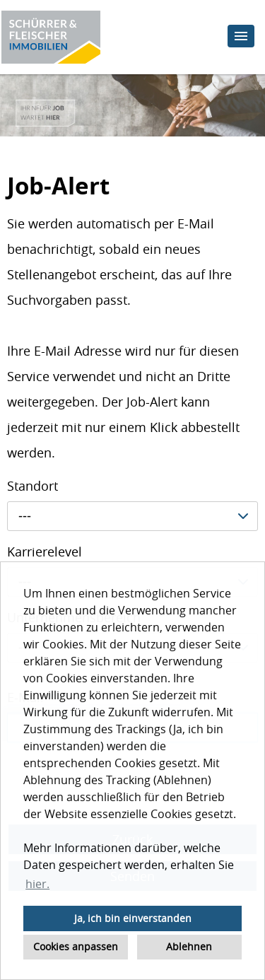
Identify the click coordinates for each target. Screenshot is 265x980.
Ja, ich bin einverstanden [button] (133, 918)
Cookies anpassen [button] (76, 946)
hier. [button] (37, 884)
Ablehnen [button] (189, 946)
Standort (33, 486)
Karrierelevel (45, 552)
